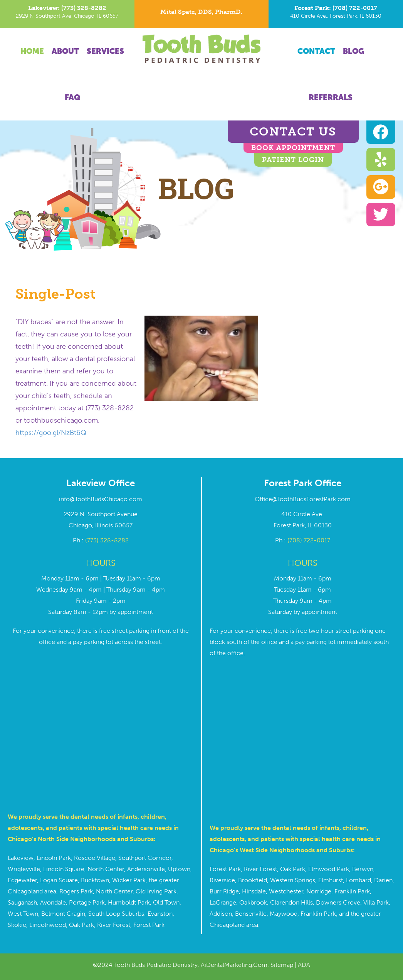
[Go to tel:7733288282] (67, 14)
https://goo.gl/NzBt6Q (51, 433)
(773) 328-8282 (107, 540)
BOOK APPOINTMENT (293, 148)
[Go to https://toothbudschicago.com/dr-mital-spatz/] (202, 14)
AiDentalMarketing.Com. (236, 965)
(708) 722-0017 (309, 540)
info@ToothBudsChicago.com (101, 499)
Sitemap (282, 965)
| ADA (302, 965)
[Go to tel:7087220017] (336, 14)
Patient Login (293, 160)
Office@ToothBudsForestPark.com (303, 499)
